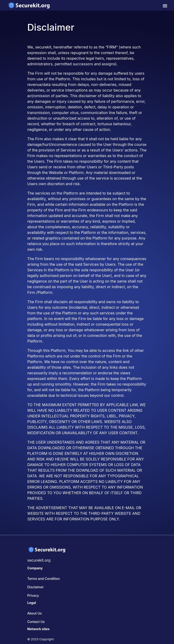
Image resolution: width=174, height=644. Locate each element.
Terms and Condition (44, 579)
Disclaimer (36, 587)
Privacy (33, 595)
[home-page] (29, 5)
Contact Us (36, 622)
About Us (35, 613)
